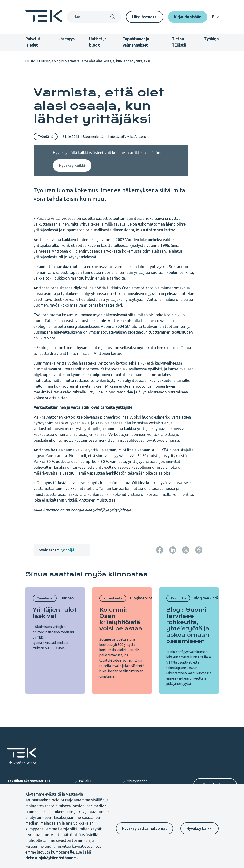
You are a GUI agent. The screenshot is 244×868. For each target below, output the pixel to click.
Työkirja (211, 39)
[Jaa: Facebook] (160, 550)
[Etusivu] (44, 21)
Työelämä (46, 137)
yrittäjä (68, 550)
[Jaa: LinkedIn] (173, 550)
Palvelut (82, 781)
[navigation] (215, 17)
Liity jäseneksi (145, 17)
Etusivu (31, 61)
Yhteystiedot (134, 781)
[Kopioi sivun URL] (199, 550)
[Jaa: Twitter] (186, 550)
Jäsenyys (66, 39)
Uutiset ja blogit (51, 61)
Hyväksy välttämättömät (144, 828)
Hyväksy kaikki (199, 828)
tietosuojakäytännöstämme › (52, 858)
